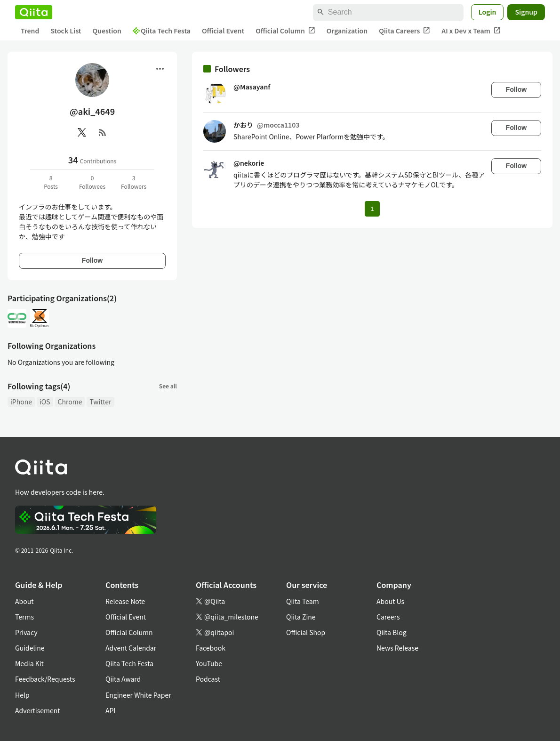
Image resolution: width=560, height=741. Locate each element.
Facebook (211, 648)
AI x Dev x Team (471, 31)
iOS (45, 402)
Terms (24, 617)
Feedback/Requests (45, 679)
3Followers (134, 182)
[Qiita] (34, 12)
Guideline (30, 648)
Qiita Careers (404, 31)
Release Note (125, 601)
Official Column (285, 31)
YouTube (209, 663)
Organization (347, 31)
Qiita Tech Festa (162, 31)
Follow (92, 260)
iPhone (21, 402)
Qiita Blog (392, 632)
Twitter (100, 402)
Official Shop (306, 632)
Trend (30, 31)
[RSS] (103, 132)
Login (488, 12)
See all (168, 386)
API (110, 710)
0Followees (92, 182)
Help (22, 695)
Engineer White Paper (138, 695)
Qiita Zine (301, 617)
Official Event (223, 31)
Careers (388, 617)
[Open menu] (160, 69)
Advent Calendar (131, 648)
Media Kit (29, 663)
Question (107, 31)
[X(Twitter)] (82, 132)
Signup (526, 12)
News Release (397, 648)
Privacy (26, 632)
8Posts (51, 182)
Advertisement (38, 710)
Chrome (70, 402)
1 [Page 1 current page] (372, 209)
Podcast (208, 679)
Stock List (66, 31)
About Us (390, 601)
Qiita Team (303, 601)
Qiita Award (123, 679)
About (24, 601)
